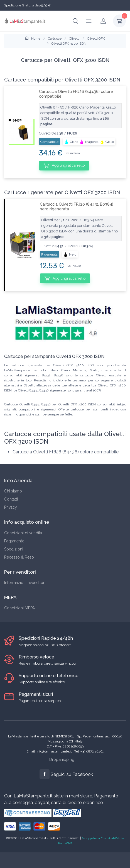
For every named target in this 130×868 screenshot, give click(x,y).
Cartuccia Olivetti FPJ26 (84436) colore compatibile (76, 94)
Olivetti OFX (96, 39)
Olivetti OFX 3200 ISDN (69, 44)
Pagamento (14, 541)
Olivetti (74, 39)
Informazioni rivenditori (25, 583)
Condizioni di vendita (23, 533)
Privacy (11, 507)
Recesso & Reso (19, 557)
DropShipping (62, 759)
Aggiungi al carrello (64, 165)
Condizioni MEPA (19, 608)
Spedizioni (14, 549)
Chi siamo (13, 491)
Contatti (11, 499)
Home (33, 39)
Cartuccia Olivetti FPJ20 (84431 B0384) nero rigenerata (77, 207)
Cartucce (55, 39)
